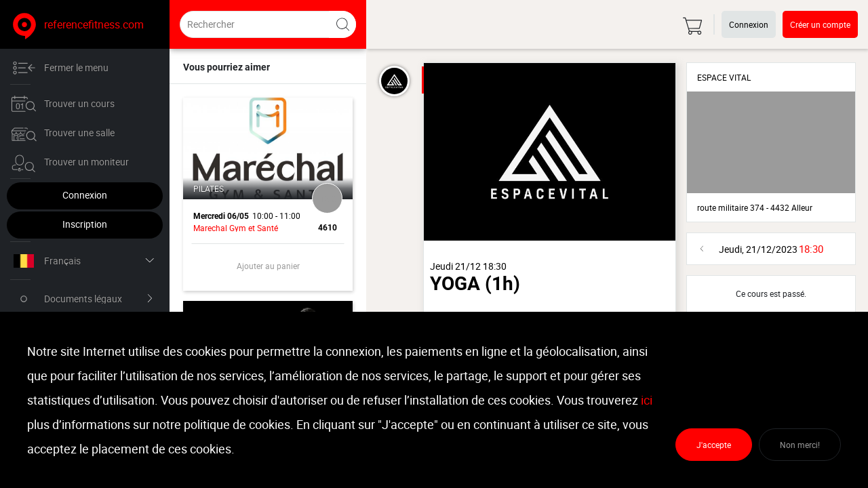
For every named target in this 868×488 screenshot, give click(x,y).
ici (647, 400)
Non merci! (800, 445)
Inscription (85, 224)
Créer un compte (820, 24)
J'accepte (714, 445)
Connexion (85, 195)
